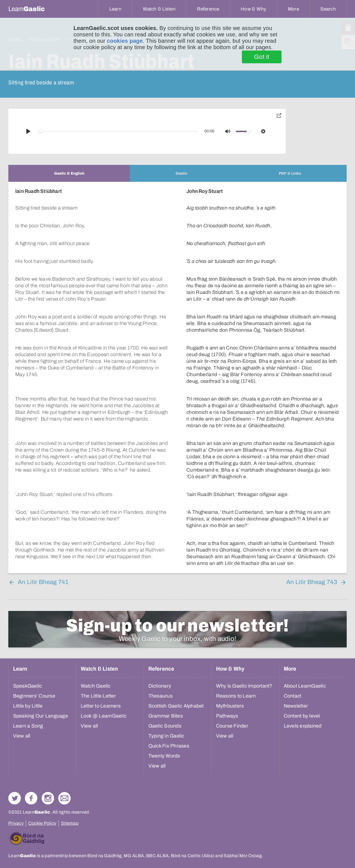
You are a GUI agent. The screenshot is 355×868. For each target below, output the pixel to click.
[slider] (118, 131)
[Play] (28, 131)
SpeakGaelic (28, 686)
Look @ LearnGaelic (104, 716)
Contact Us (64, 798)
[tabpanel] (177, 378)
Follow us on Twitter (15, 798)
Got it (262, 57)
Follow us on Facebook (31, 798)
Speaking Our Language (40, 716)
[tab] (69, 173)
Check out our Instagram (48, 798)
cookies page (125, 41)
